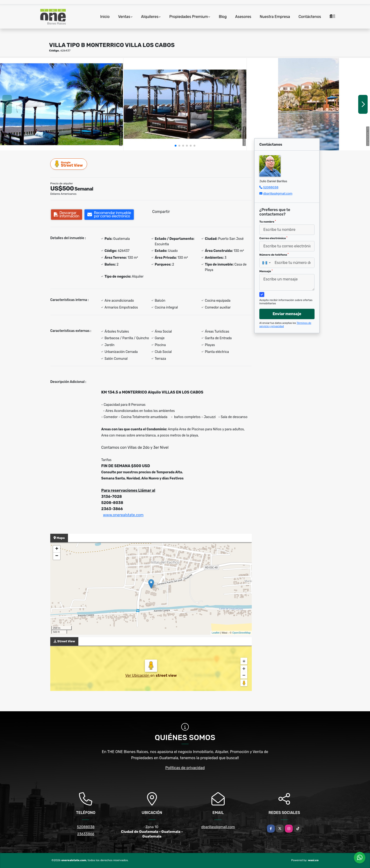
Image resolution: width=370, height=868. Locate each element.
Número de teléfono (274, 255)
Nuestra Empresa (275, 17)
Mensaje (266, 271)
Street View (69, 164)
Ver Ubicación (138, 675)
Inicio (105, 17)
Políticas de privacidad (185, 768)
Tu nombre (268, 222)
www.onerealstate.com (123, 515)
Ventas (124, 17)
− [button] (57, 556)
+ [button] (57, 549)
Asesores (243, 17)
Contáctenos (310, 17)
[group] (61, 104)
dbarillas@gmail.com (278, 193)
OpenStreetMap (241, 633)
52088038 (271, 187)
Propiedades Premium (189, 17)
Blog (223, 17)
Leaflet (216, 633)
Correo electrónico (273, 238)
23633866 (86, 834)
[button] (176, 146)
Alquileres (150, 17)
